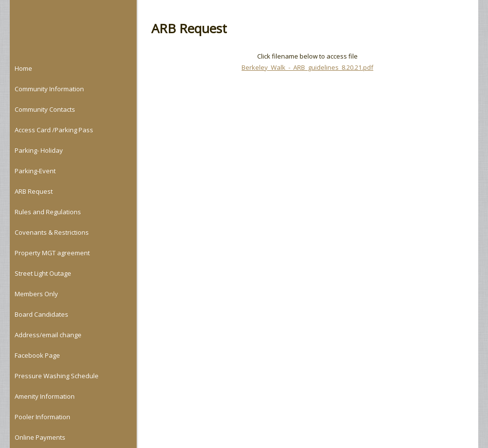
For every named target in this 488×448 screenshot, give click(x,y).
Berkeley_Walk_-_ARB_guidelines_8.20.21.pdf (307, 67)
